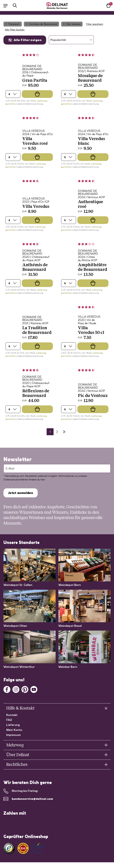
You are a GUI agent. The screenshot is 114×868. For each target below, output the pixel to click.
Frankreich (13, 24)
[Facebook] (7, 689)
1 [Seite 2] (50, 432)
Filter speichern (95, 24)
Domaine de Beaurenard (41, 24)
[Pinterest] (25, 689)
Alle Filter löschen (15, 30)
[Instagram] (16, 689)
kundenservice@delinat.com (32, 799)
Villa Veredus (72, 24)
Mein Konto (14, 730)
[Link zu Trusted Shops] (9, 848)
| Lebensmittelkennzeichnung (30, 104)
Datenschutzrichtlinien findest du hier (24, 480)
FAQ (9, 720)
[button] (7, 5)
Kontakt (12, 715)
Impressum (13, 735)
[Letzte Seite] (64, 432)
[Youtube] (34, 689)
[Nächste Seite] (57, 432)
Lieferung (13, 725)
